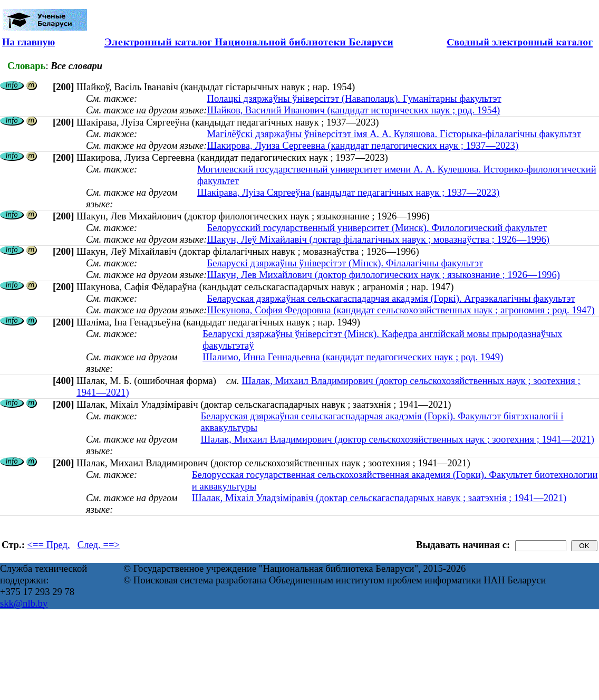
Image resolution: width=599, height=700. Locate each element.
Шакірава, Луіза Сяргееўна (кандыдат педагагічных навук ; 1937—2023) (348, 192)
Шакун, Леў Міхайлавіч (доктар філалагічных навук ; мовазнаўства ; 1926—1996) (378, 239)
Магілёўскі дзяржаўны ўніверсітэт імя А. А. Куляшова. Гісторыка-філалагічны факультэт (394, 134)
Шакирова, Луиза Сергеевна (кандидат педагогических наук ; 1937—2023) (363, 145)
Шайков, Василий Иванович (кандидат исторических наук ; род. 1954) (353, 110)
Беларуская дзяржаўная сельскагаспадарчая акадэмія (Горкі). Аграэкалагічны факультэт (391, 298)
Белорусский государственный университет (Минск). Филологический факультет (377, 228)
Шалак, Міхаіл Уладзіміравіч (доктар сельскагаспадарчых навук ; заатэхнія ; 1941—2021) (379, 498)
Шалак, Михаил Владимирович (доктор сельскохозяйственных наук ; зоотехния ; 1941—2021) (397, 439)
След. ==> (99, 545)
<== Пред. (49, 545)
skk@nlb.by (24, 603)
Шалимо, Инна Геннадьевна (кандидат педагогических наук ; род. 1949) (353, 357)
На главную (28, 42)
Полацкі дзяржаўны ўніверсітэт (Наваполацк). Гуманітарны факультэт (354, 98)
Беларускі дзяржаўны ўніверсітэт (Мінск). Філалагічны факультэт (345, 263)
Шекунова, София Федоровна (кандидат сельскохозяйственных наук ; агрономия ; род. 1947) (400, 310)
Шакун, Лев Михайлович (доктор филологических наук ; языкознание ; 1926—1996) (383, 275)
